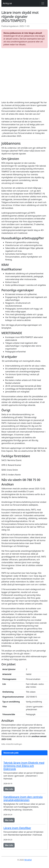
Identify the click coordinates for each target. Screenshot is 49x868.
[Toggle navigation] (43, 3)
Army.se (7, 3)
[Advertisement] (24, 74)
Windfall (28, 860)
